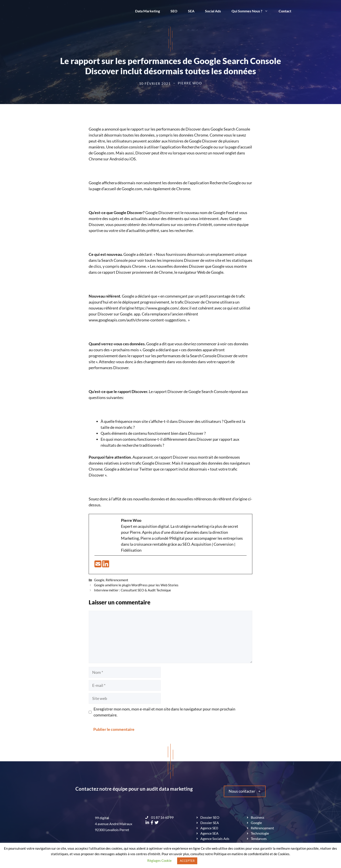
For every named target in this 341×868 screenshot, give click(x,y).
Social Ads (213, 11)
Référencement (117, 580)
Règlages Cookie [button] (159, 860)
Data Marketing (148, 11)
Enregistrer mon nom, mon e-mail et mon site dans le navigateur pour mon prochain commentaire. (164, 712)
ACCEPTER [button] (187, 861)
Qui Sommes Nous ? (252, 11)
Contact (285, 11)
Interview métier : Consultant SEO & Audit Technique (132, 590)
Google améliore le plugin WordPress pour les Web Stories (136, 585)
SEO (174, 11)
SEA (191, 11)
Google (99, 580)
